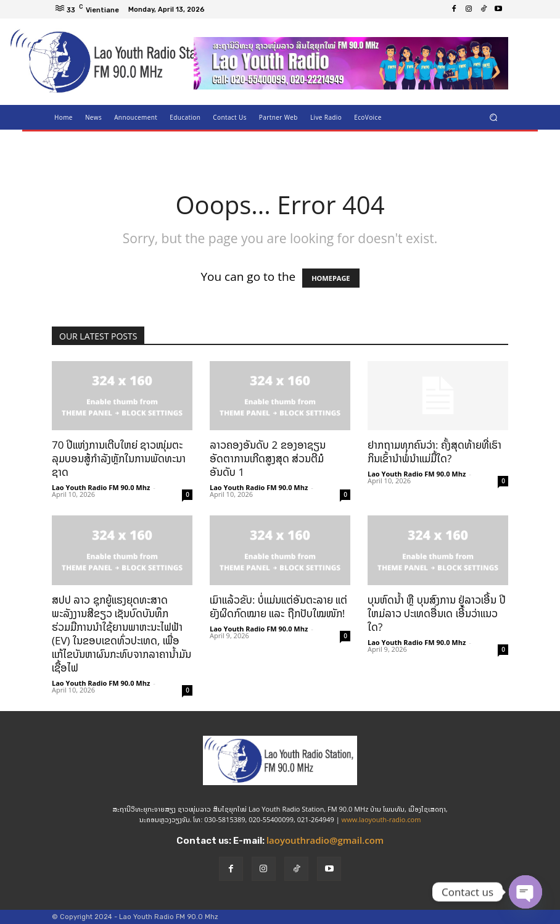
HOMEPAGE (331, 278)
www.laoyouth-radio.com (381, 819)
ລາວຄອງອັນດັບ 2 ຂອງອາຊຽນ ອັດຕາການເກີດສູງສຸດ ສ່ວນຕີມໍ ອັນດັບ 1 (268, 458)
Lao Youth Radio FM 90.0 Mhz (101, 487)
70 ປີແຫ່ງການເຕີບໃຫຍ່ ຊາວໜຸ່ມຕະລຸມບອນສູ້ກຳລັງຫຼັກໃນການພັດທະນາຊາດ (119, 458)
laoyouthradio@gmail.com (325, 840)
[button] (494, 117)
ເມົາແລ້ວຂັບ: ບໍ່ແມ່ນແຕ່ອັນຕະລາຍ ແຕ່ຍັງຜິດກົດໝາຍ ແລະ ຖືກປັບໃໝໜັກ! (278, 606)
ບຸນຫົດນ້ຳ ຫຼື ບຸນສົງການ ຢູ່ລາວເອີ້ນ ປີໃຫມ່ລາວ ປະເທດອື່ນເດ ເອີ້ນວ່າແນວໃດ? (437, 613)
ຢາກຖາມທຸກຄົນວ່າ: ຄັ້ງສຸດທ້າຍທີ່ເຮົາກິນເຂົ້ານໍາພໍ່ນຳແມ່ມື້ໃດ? (434, 452)
